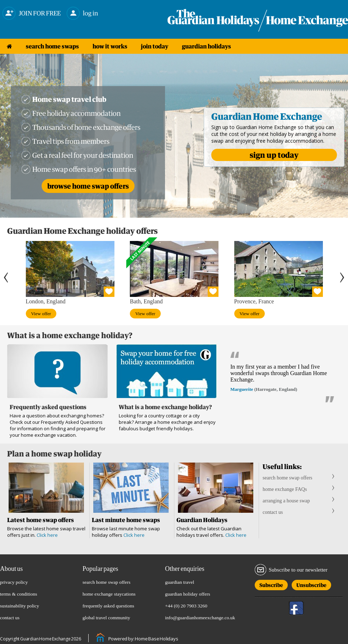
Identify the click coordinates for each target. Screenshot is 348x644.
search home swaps (52, 46)
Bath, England (146, 301)
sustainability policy (20, 606)
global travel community (106, 618)
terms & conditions (19, 594)
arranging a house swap (286, 501)
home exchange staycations (109, 594)
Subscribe (271, 584)
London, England (46, 301)
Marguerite (242, 389)
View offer (41, 314)
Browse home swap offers (88, 186)
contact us (273, 512)
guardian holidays (206, 46)
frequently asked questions (108, 606)
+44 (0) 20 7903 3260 (186, 606)
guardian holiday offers (188, 594)
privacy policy (14, 582)
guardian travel (180, 582)
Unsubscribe (311, 584)
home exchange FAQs (285, 489)
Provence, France (254, 301)
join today (155, 46)
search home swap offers (288, 478)
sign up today (274, 155)
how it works (110, 46)
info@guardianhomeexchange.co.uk (200, 618)
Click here (47, 535)
